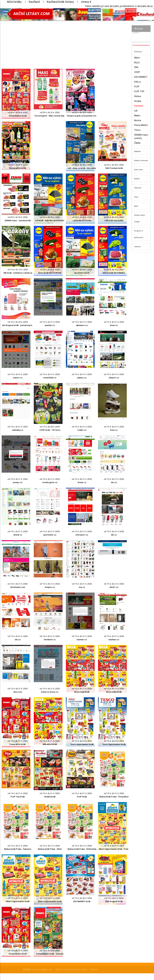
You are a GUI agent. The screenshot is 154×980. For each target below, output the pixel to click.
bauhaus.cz (114, 640)
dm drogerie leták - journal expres (18, 325)
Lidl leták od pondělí (114, 221)
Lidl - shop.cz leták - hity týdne (82, 168)
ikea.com (18, 692)
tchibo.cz (82, 430)
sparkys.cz (50, 325)
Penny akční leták (18, 744)
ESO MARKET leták (82, 901)
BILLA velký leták (114, 692)
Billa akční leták (50, 744)
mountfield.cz (50, 378)
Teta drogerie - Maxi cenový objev (50, 116)
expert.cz (18, 378)
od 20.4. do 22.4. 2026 (50, 112)
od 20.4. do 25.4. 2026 (18, 217)
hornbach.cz (50, 640)
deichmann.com (18, 587)
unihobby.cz (18, 430)
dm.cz (114, 482)
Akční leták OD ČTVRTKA (50, 273)
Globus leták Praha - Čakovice (18, 849)
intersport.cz (82, 535)
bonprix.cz (50, 587)
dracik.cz (18, 535)
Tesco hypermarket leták (114, 744)
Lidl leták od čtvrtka (82, 221)
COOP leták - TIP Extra (50, 430)
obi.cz (18, 640)
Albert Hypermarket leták (18, 901)
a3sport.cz (114, 378)
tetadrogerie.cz (50, 482)
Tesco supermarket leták (82, 744)
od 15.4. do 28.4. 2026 (50, 427)
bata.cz (114, 430)
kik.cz (114, 535)
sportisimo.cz (50, 535)
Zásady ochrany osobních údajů (71, 969)
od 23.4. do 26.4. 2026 (82, 217)
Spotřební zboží (82, 273)
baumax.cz (82, 640)
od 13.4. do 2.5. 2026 (114, 898)
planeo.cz (82, 378)
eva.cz (82, 587)
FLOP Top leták (18, 797)
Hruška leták (50, 797)
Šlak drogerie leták (114, 901)
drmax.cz (82, 482)
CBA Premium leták (114, 168)
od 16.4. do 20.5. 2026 (18, 322)
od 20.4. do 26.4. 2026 (18, 165)
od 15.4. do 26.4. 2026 (82, 898)
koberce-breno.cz (50, 692)
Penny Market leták (18, 116)
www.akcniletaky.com (41, 969)
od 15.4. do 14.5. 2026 (18, 270)
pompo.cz (18, 482)
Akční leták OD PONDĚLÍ (114, 273)
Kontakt (94, 969)
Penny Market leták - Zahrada (50, 954)
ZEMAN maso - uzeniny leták (18, 221)
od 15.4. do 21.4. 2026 (50, 322)
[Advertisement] (64, 42)
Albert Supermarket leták (50, 901)
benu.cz (114, 325)
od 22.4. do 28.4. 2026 (18, 112)
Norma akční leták (18, 168)
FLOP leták (82, 797)
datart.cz (114, 587)
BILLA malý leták (82, 692)
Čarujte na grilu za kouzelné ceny (82, 116)
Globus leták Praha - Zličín (50, 849)
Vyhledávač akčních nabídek (141, 31)
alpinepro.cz (82, 325)
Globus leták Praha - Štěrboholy (82, 849)
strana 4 (86, 2)
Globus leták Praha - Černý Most (114, 797)
